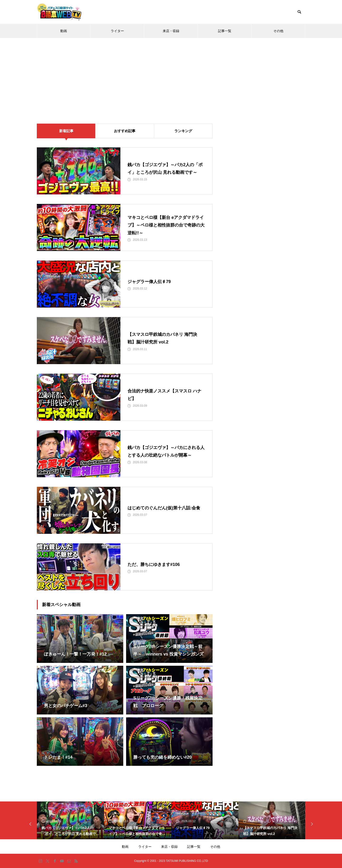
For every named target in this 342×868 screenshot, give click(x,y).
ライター (117, 31)
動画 (64, 31)
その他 (278, 31)
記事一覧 (225, 31)
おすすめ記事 (125, 131)
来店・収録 (171, 31)
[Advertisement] (171, 74)
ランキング (183, 131)
